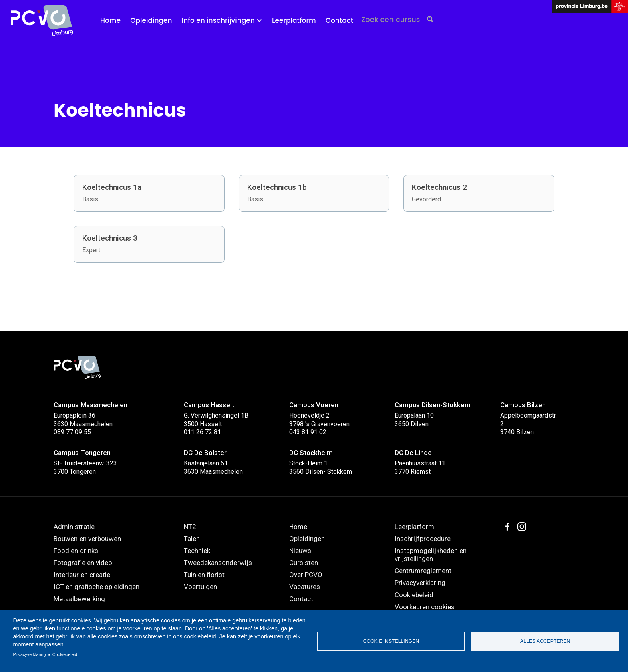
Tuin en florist (204, 575)
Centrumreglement (423, 571)
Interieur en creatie (82, 575)
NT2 (190, 527)
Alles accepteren (545, 641)
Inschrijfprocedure (423, 539)
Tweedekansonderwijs (218, 563)
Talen (192, 539)
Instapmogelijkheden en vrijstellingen (431, 555)
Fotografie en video (83, 563)
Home (110, 20)
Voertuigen (200, 587)
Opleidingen (151, 20)
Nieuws (300, 551)
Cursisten (304, 563)
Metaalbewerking (79, 599)
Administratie (74, 527)
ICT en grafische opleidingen (97, 587)
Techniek (197, 551)
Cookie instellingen (391, 641)
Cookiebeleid (65, 654)
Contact (339, 20)
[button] (222, 21)
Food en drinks (76, 551)
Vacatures (305, 587)
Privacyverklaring (29, 654)
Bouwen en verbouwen (87, 539)
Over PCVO (306, 575)
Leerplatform (294, 20)
